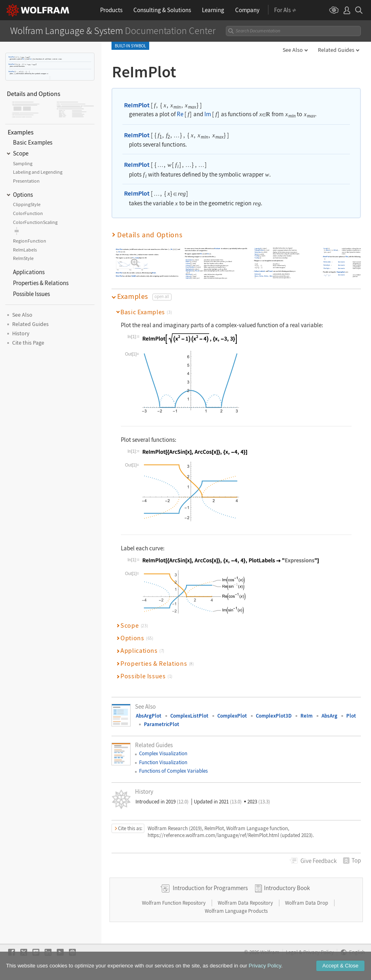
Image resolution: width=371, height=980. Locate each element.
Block (154, 273)
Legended (258, 248)
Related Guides (336, 50)
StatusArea (258, 252)
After (271, 276)
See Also (293, 50)
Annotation (189, 260)
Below (262, 276)
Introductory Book (287, 888)
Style (256, 254)
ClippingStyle (341, 272)
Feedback (318, 861)
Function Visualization (163, 762)
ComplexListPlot (189, 716)
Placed (197, 271)
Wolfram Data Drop (307, 903)
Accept (340, 966)
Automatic (258, 274)
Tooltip (257, 256)
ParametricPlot (162, 724)
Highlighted (189, 269)
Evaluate (218, 248)
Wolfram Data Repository (246, 903)
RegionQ (136, 258)
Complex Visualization (163, 753)
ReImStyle (327, 265)
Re (23, 59)
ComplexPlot (232, 716)
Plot (347, 257)
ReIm (307, 716)
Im (30, 59)
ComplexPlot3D (274, 716)
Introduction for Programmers (210, 888)
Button (188, 261)
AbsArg (329, 716)
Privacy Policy (265, 966)
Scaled (326, 248)
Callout (188, 263)
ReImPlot (11, 57)
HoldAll (134, 276)
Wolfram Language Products (236, 911)
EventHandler (190, 267)
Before (267, 276)
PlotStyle (327, 268)
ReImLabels (328, 262)
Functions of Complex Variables (173, 771)
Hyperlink (189, 274)
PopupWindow (259, 250)
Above (257, 276)
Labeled (188, 276)
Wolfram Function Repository (174, 903)
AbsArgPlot (149, 716)
